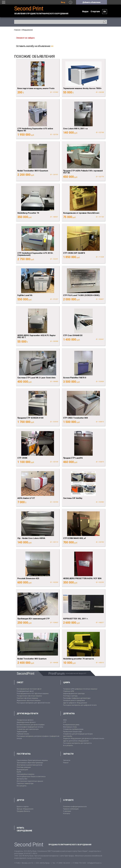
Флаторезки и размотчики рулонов (30, 765)
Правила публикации (71, 809)
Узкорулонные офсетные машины (29, 696)
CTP (65, 722)
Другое (20, 800)
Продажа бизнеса (23, 811)
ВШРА (19, 772)
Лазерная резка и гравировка (74, 700)
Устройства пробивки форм (73, 729)
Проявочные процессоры (72, 732)
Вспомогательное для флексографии (31, 725)
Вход (63, 2)
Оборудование (27, 30)
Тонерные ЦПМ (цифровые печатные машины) (80, 689)
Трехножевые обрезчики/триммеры (30, 763)
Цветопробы (68, 736)
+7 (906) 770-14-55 (79, 863)
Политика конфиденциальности (75, 807)
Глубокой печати (23, 734)
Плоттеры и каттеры (70, 696)
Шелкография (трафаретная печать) (30, 727)
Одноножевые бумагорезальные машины (32, 760)
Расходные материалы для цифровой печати (80, 705)
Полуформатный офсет (25, 691)
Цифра (67, 682)
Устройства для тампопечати (28, 729)
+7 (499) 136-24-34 (63, 863)
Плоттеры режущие (24, 767)
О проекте (68, 800)
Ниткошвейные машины (26, 774)
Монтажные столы (70, 727)
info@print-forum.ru (95, 863)
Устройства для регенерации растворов (78, 734)
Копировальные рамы (71, 725)
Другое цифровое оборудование (75, 703)
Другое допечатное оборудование (76, 741)
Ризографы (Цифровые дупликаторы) (77, 698)
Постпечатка (24, 754)
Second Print (29, 9)
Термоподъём (22, 732)
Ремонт (66, 763)
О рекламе (67, 811)
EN (105, 12)
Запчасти (68, 754)
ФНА (65, 720)
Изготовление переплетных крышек (30, 781)
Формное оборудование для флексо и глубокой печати (84, 739)
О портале (95, 11)
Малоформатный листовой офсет (29, 689)
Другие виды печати (27, 714)
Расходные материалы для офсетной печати (33, 703)
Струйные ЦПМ (69, 691)
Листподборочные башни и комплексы (31, 777)
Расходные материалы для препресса (77, 743)
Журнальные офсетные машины (29, 700)
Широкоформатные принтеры (74, 694)
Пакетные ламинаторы (25, 783)
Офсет (20, 682)
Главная (17, 30)
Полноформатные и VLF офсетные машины (33, 694)
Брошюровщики (22, 770)
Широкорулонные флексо (26, 722)
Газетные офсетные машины (27, 698)
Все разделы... (69, 745)
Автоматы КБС (22, 779)
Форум (85, 11)
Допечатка (69, 714)
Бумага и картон (23, 807)
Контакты (67, 814)
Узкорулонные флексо (25, 720)
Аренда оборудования (25, 809)
